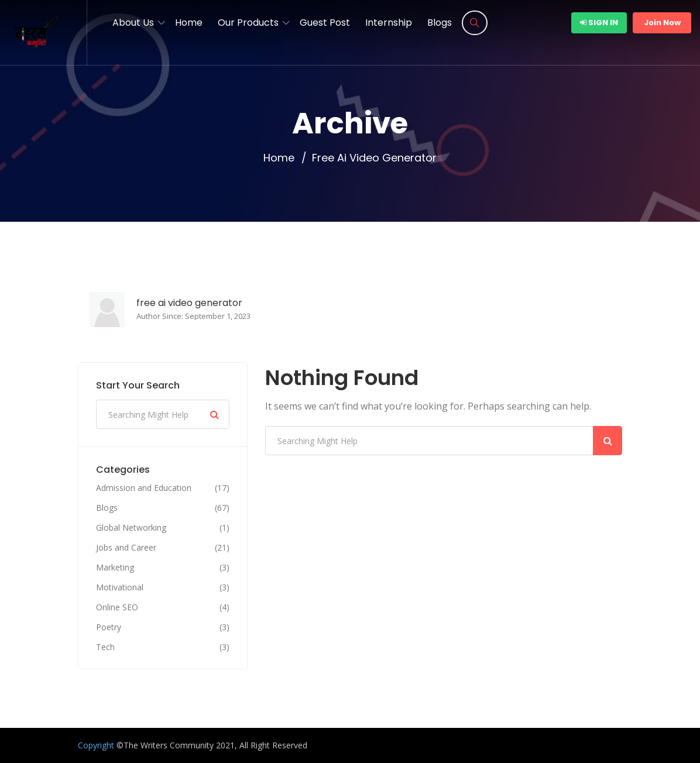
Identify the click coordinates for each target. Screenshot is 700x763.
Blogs (440, 23)
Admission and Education (144, 488)
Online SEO (117, 607)
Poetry (109, 627)
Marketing (115, 568)
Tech (105, 647)
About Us (133, 23)
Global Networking (131, 528)
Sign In (599, 23)
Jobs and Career (126, 548)
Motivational (120, 587)
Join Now (662, 23)
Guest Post (325, 23)
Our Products (248, 23)
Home (189, 23)
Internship (389, 23)
